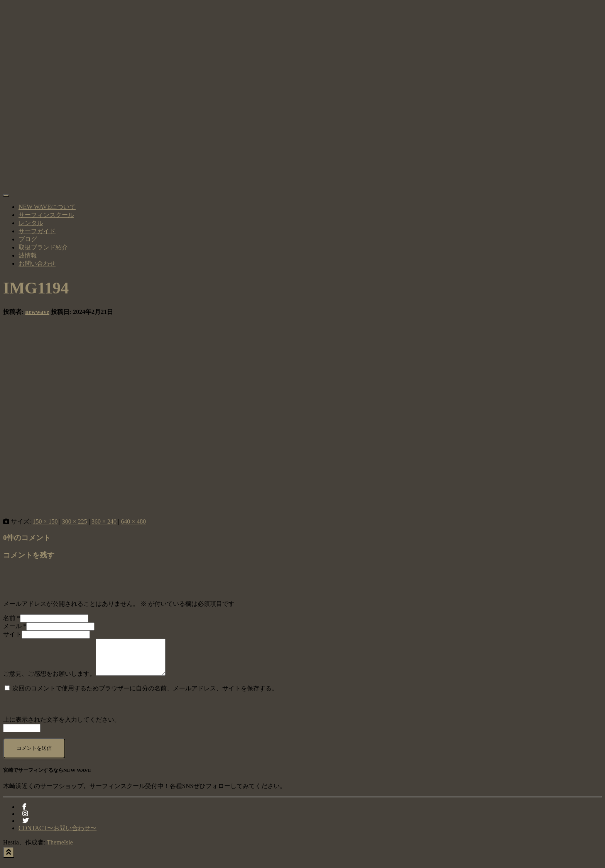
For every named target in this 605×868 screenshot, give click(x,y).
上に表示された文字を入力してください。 (62, 726)
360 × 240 (104, 521)
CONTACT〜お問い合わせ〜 (57, 835)
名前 (12, 618)
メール (15, 626)
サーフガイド (37, 231)
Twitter (25, 830)
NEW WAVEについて (47, 207)
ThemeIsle (60, 849)
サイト (12, 634)
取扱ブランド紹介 (43, 247)
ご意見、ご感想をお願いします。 (49, 681)
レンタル (31, 223)
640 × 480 (133, 521)
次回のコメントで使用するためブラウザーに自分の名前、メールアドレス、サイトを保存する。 (145, 695)
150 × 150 (45, 521)
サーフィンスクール (46, 215)
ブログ (28, 239)
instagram (25, 823)
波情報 (28, 255)
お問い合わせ (37, 264)
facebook (24, 816)
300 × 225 (75, 521)
